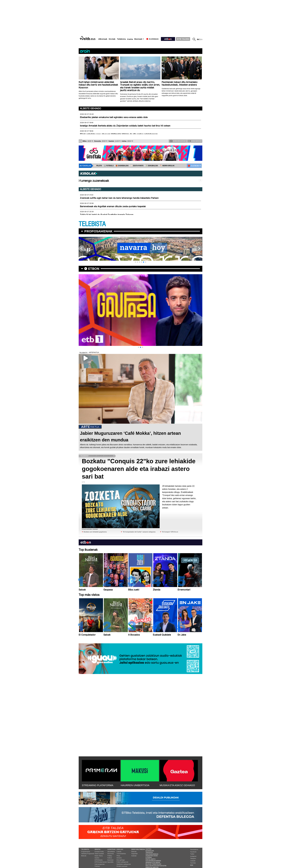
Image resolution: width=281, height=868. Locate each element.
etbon (94, 269)
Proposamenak (98, 231)
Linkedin (193, 861)
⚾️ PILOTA (98, 166)
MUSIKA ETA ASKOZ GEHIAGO (177, 785)
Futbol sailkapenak (122, 862)
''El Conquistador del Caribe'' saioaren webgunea (139, 532)
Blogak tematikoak (153, 864)
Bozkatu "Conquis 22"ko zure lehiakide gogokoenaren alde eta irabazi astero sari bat (139, 469)
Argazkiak (135, 854)
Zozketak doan (152, 856)
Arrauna (119, 858)
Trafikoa (149, 852)
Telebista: (85, 849)
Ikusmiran (111, 860)
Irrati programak (100, 864)
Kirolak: (120, 849)
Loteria (149, 857)
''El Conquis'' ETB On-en (170, 532)
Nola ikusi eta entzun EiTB (156, 866)
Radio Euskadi (99, 854)
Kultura (110, 858)
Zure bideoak (195, 141)
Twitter (192, 854)
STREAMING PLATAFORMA (98, 785)
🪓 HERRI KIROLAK (167, 166)
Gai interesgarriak (153, 861)
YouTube (193, 863)
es (201, 39)
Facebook (193, 852)
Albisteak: (112, 849)
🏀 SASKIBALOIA (122, 166)
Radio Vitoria (99, 856)
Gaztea (97, 858)
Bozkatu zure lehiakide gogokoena (95, 532)
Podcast (97, 866)
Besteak (138, 39)
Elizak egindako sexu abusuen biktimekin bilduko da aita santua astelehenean (119, 134)
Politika (110, 856)
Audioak (134, 856)
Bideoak (84, 856)
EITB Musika (99, 860)
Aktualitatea (111, 852)
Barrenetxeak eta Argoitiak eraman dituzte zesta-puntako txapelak (113, 206)
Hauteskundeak (152, 854)
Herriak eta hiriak (153, 862)
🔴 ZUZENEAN (193, 166)
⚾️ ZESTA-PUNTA (137, 166)
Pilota (118, 856)
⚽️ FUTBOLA (109, 166)
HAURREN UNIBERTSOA (135, 785)
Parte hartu (151, 859)
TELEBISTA (92, 224)
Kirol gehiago (121, 860)
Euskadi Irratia (99, 852)
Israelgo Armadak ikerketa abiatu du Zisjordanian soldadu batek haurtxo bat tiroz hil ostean (125, 126)
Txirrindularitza (121, 854)
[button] (135, 262)
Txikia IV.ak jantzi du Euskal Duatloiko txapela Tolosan (107, 215)
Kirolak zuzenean (122, 866)
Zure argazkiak (178, 141)
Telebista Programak (88, 854)
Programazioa (86, 852)
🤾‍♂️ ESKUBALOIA (152, 166)
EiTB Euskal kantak (101, 862)
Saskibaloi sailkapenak (124, 864)
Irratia (130, 39)
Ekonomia (111, 854)
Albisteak (103, 39)
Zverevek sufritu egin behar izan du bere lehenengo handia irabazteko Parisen (119, 198)
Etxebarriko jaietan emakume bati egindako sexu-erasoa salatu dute (114, 117)
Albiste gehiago (91, 108)
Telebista (121, 39)
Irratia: (98, 849)
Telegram (193, 858)
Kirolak (112, 39)
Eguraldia (110, 862)
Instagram (193, 856)
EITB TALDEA (183, 39)
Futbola (119, 852)
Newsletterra (194, 849)
